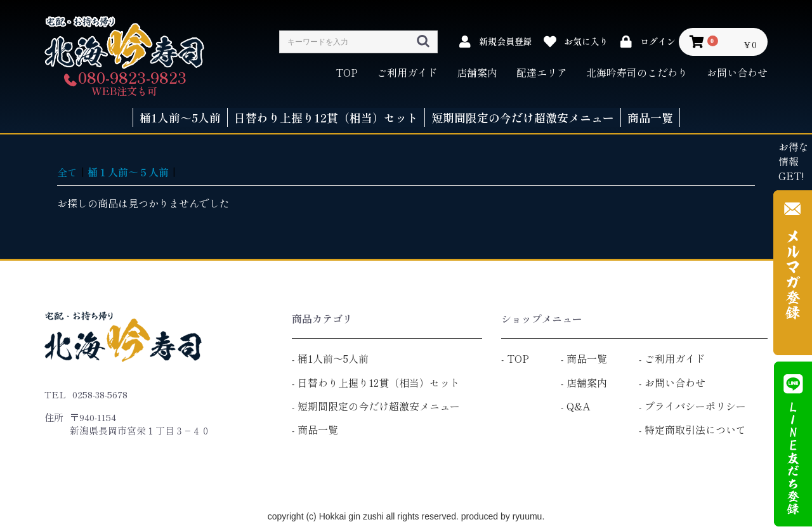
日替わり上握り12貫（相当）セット (379, 382)
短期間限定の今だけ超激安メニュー (379, 406)
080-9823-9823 (132, 77)
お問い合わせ (737, 72)
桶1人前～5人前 (333, 358)
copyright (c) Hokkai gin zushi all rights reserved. (363, 516)
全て (67, 172)
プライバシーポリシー (695, 406)
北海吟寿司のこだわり (637, 72)
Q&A (578, 406)
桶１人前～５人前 (128, 172)
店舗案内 (477, 72)
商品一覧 (318, 429)
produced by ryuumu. (501, 516)
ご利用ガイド (407, 72)
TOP (347, 72)
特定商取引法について (695, 429)
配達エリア (542, 72)
